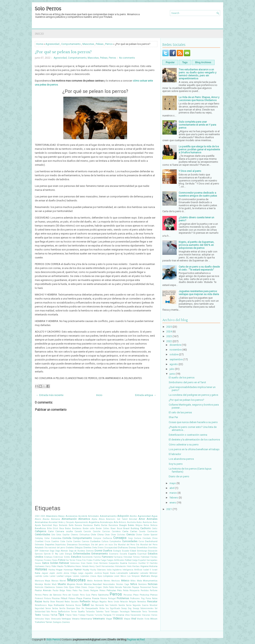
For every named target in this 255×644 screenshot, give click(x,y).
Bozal (120, 528)
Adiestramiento (108, 516)
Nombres (143, 584)
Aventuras (147, 522)
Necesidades (109, 584)
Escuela (123, 554)
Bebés (131, 525)
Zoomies (66, 622)
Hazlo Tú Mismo (66, 566)
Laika (46, 576)
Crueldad (39, 541)
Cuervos (85, 541)
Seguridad (40, 608)
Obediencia (50, 587)
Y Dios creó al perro (190, 171)
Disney (132, 547)
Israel (155, 570)
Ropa (50, 605)
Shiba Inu (104, 608)
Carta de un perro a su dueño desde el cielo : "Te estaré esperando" (199, 268)
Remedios (142, 602)
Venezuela (56, 619)
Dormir (99, 551)
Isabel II (147, 570)
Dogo (52, 551)
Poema (87, 598)
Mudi (54, 584)
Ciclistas (121, 535)
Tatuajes (114, 612)
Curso (141, 541)
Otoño (105, 587)
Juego (80, 573)
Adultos (133, 516)
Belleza (154, 525)
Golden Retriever (60, 563)
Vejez (47, 619)
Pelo (119, 590)
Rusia (78, 605)
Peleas (100, 44)
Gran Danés (87, 563)
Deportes (50, 545)
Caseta (142, 531)
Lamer (53, 576)
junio (172, 374)
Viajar (109, 619)
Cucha (69, 541)
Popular (170, 62)
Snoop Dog (126, 608)
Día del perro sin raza (102, 545)
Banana (78, 525)
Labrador (134, 573)
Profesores (135, 598)
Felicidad (128, 557)
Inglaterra (117, 570)
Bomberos (77, 528)
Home (40, 44)
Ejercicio (39, 554)
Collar (47, 538)
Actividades (94, 516)
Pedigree (94, 590)
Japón (52, 573)
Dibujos (79, 547)
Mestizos (116, 581)
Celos (59, 535)
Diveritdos (142, 547)
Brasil (126, 528)
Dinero (101, 548)
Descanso (72, 545)
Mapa (48, 581)
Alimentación (69, 519)
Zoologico (57, 622)
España (132, 554)
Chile (93, 535)
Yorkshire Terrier (43, 622)
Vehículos (39, 619)
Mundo (79, 584)
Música (88, 584)
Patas (69, 590)
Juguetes (89, 573)
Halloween (40, 566)
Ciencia (130, 534)
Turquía (107, 615)
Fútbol (128, 560)
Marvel (63, 581)
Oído (66, 587)
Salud (86, 605)
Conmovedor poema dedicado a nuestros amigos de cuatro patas (198, 194)
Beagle (123, 525)
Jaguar (45, 573)
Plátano (72, 598)
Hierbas (136, 566)
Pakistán (127, 587)
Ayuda (38, 525)
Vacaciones (136, 615)
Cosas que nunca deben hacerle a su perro (193, 422)
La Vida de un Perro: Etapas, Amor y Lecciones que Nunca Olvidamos (199, 99)
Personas (128, 595)
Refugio (95, 602)
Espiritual (142, 554)
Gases (38, 563)
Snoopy (136, 608)
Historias (41, 569)
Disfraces (123, 547)
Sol (156, 608)
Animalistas (41, 522)
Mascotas (88, 44)
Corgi (130, 538)
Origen (99, 587)
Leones (76, 576)
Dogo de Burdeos (77, 551)
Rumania (70, 605)
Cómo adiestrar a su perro (184, 445)
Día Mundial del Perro (124, 545)
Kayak (106, 573)
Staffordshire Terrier (67, 612)
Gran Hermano (101, 563)
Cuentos (77, 541)
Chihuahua (84, 535)
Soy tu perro (176, 464)
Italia (38, 573)
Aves (155, 522)
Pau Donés (84, 590)
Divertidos (153, 548)
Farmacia (118, 557)
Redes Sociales (72, 602)
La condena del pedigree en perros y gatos (193, 395)
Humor (78, 570)
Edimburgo (142, 551)
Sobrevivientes (147, 608)
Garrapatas (152, 560)
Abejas (61, 516)
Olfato (77, 587)
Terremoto (153, 612)
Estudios (76, 557)
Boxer (113, 528)
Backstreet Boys (50, 525)
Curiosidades (130, 541)
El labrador (175, 454)
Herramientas (108, 566)
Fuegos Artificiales (116, 560)
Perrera (38, 595)
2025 (169, 327)
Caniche (97, 531)
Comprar (97, 538)
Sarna (129, 605)
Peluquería (134, 590)
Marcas (55, 581)
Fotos (62, 560)
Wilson (154, 619)
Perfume (154, 590)
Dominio (90, 551)
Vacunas (146, 615)
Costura (138, 538)
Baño (97, 525)
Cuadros (55, 541)
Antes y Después (66, 522)
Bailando (63, 525)
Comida (67, 538)
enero (173, 503)
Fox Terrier (71, 560)
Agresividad (52, 44)
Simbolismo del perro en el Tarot (187, 382)
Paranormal (146, 587)
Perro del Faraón (71, 595)
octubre (174, 354)
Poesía (96, 598)
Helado (85, 566)
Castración (152, 531)
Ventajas (66, 619)
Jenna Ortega (70, 573)
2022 (37, 516)
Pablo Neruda (115, 587)
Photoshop (144, 595)
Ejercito (47, 554)
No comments (127, 58)
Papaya (136, 587)
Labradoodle (122, 573)
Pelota (126, 590)
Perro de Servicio (52, 595)
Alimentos (84, 519)
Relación (124, 602)
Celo (53, 535)
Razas (38, 601)
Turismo (98, 615)
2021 (169, 509)
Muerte (62, 584)
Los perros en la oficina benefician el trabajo (194, 449)
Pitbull (64, 598)
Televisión (136, 612)
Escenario (114, 554)
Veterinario (99, 619)
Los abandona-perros (181, 459)
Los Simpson (133, 576)
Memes (107, 581)
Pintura (47, 598)
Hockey (52, 570)
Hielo (129, 566)
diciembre (175, 345)
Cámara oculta (64, 531)
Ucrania (120, 615)
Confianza (107, 538)
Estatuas (48, 557)
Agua (154, 516)
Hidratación (120, 566)
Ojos (71, 587)
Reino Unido (113, 602)
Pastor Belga (59, 590)
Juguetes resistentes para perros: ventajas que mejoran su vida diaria (199, 293)
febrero (174, 498)
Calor (51, 531)
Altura (102, 519)
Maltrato (145, 576)
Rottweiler (59, 605)
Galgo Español (139, 560)
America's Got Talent (117, 519)
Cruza (47, 541)
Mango (154, 576)
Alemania (55, 519)
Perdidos (145, 590)
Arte (116, 522)
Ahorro (38, 519)
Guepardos (114, 563)
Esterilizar (58, 557)
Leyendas (85, 576)
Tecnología (125, 612)
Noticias (153, 584)
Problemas (123, 598)
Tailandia (90, 612)
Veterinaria (86, 619)
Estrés (67, 557)
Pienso (154, 595)
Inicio (39, 34)
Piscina (56, 598)
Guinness (133, 563)
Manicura (39, 581)
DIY (37, 551)
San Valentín (111, 605)
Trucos (90, 615)
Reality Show (49, 602)
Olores (84, 587)
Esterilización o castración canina (188, 435)
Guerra (124, 563)
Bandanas (88, 525)
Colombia (56, 538)
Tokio (75, 615)
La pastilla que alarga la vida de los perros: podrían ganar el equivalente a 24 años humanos (199, 149)
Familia (97, 557)
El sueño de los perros (182, 378)
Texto (38, 615)
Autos (139, 522)
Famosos (107, 557)
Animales (152, 519)
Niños (134, 584)
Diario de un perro (179, 476)
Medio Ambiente (95, 581)
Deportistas (61, 545)
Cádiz (155, 528)
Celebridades (43, 534)
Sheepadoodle (92, 608)
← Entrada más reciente (50, 395)
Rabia (155, 598)
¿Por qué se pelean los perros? (63, 52)
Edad (133, 551)
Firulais (48, 560)
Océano (59, 587)
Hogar (59, 570)
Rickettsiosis (41, 605)
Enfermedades (82, 554)
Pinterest (39, 598)
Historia (153, 566)
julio (172, 369)
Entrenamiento (100, 554)
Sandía (122, 605)
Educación (153, 551)
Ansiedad (53, 522)
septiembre (176, 359)
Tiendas (46, 615)
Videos (118, 618)
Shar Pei (80, 608)
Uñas (127, 615)
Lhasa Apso (96, 576)
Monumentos (150, 581)
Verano (76, 619)
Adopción (123, 516)
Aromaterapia (106, 522)
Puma (148, 598)
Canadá (78, 531)
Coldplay (39, 538)
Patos (75, 590)
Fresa (79, 560)
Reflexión (85, 601)
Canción (87, 531)
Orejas (91, 587)
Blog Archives (203, 62)
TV (114, 615)
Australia (131, 522)
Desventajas (84, 545)
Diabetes (70, 548)
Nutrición (39, 587)
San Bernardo (97, 605)
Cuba (63, 541)
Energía (69, 554)
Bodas (68, 528)
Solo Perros (48, 9)
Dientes (87, 547)
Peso (136, 595)
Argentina (94, 522)
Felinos (136, 557)
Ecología (117, 551)
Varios (154, 615)
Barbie (104, 525)
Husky (86, 570)
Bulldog (135, 528)
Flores (55, 560)
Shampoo (71, 608)
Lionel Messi (120, 576)
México (125, 580)
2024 (169, 331)
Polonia (104, 598)
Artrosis (123, 522)
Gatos (46, 563)
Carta (125, 531)
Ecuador (126, 551)
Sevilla (62, 608)
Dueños (108, 551)
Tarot (107, 612)
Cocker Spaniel (150, 535)
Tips (61, 615)
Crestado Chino (150, 538)
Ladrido (38, 576)
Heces (78, 566)
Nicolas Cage (123, 584)
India (109, 570)
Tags (185, 62)
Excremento (87, 557)
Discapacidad (111, 548)
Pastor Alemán (43, 590)
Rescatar (152, 601)
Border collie (89, 528)
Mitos (133, 581)
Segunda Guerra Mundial (145, 605)
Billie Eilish (53, 528)
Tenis (145, 612)
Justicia (98, 573)
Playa (79, 598)
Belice (146, 525)
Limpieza (108, 576)
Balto (71, 525)
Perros (109, 44)
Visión (140, 619)
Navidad (97, 584)
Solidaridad (40, 612)
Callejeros (41, 531)
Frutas (90, 560)
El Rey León (58, 554)
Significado (115, 608)
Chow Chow (110, 535)
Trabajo (82, 615)
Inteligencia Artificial (132, 570)
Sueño (81, 612)
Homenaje (68, 570)
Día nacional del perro (55, 548)
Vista (147, 619)
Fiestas (154, 557)
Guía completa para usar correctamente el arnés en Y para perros (197, 125)
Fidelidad (145, 557)
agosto (174, 364)
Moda (139, 581)
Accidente (83, 516)
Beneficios (40, 528)
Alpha (94, 519)
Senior (48, 608)
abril (172, 488)
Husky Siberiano (98, 570)
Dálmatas (39, 545)
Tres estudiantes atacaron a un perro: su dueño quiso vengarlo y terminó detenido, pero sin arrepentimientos (198, 74)
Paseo (155, 587)
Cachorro (146, 528)
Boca (62, 528)
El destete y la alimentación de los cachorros (194, 440)
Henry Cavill (95, 566)
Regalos (103, 602)
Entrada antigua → (146, 395)
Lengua (68, 576)
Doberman (44, 551)
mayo (173, 483)
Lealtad (60, 576)
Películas (111, 590)
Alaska (46, 519)
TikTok (54, 615)
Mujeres (71, 584)
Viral (134, 619)
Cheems (75, 535)
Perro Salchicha (100, 595)
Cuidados (95, 541)
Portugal (112, 598)
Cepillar (66, 535)
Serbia (55, 608)
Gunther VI (144, 563)
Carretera (116, 531)
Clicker (139, 535)
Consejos (120, 538)
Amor (142, 519)
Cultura (105, 541)
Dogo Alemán (62, 551)
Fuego (103, 560)
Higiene (144, 566)
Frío (84, 560)
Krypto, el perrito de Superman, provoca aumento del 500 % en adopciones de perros (196, 245)
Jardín (59, 573)
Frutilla (97, 560)
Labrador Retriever (149, 573)
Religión (133, 602)
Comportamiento (71, 44)
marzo (173, 493)
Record (60, 602)
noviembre (176, 350)
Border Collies (103, 528)
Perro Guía (85, 595)
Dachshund (151, 541)
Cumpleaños (115, 541)
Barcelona (113, 525)
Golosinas (75, 563)
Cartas (134, 531)
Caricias (106, 531)
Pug (143, 598)
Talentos (100, 612)
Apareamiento (81, 522)
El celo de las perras (180, 412)
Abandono (52, 516)
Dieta (95, 548)
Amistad (133, 519)
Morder (48, 584)
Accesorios (72, 516)
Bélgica (139, 525)
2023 (43, 516)
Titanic (68, 615)
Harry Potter (51, 566)
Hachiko (153, 563)
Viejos (127, 619)
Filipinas (39, 560)
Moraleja (39, 584)
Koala (113, 573)
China (100, 535)
